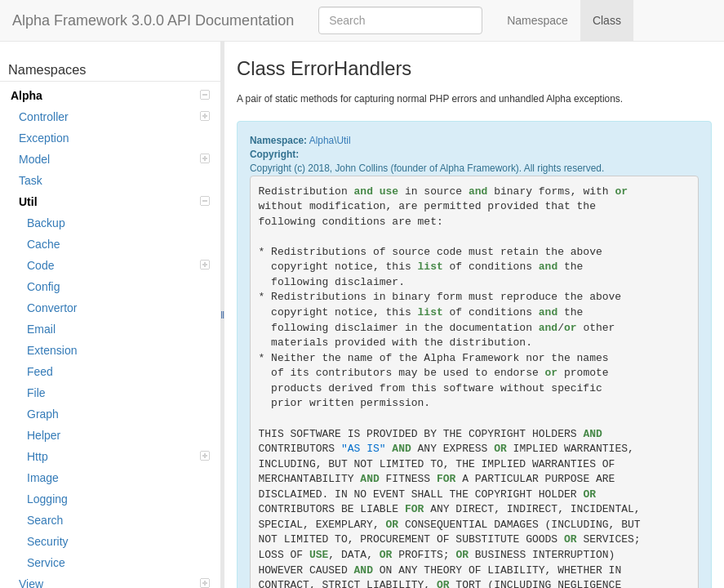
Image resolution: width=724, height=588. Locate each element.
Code (118, 265)
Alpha (110, 96)
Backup (46, 223)
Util (114, 202)
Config (43, 287)
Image (43, 478)
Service (46, 563)
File (36, 393)
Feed (40, 372)
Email (41, 329)
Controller (114, 117)
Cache (43, 244)
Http (118, 457)
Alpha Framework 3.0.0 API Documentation (153, 20)
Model (114, 159)
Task (31, 180)
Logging (47, 499)
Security (48, 541)
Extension (52, 350)
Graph (43, 414)
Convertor (52, 308)
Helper (44, 435)
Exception (44, 138)
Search (45, 520)
